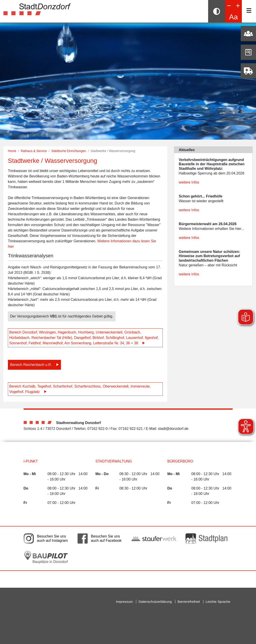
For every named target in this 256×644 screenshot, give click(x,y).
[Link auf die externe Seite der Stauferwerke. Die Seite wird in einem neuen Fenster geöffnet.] (154, 538)
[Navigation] (249, 10)
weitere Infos (189, 182)
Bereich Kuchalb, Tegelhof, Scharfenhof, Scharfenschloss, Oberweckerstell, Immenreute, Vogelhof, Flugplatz (80, 389)
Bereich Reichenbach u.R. (31, 365)
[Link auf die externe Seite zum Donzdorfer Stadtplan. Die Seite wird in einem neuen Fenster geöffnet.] (208, 539)
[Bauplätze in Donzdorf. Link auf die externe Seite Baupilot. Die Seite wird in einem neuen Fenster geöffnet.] (46, 557)
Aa (233, 17)
